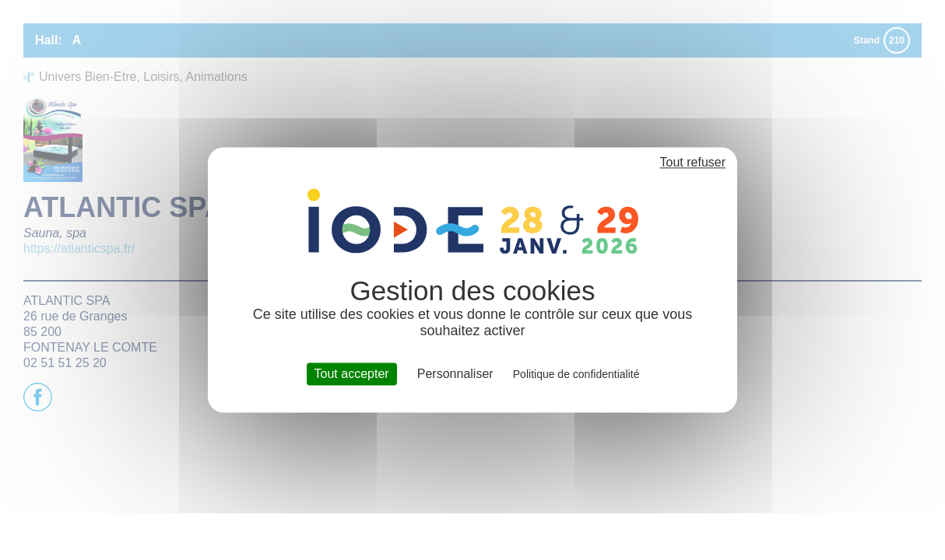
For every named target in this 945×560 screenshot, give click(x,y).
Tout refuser (693, 162)
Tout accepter (352, 374)
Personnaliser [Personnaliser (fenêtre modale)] (455, 374)
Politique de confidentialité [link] (576, 374)
